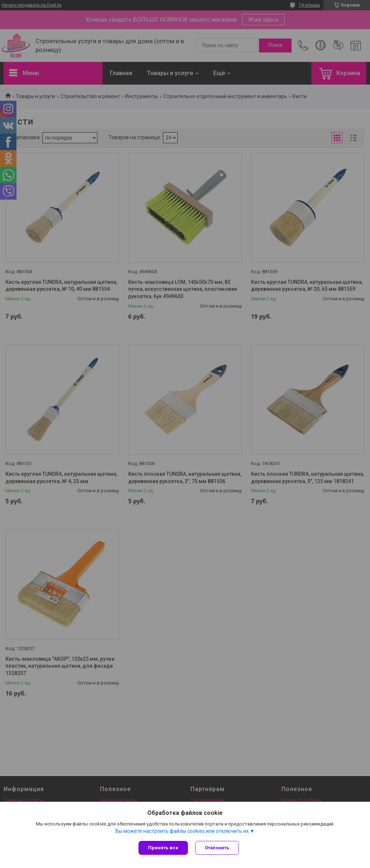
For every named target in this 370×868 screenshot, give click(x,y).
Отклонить (217, 848)
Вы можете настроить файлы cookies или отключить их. (183, 831)
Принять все (163, 848)
